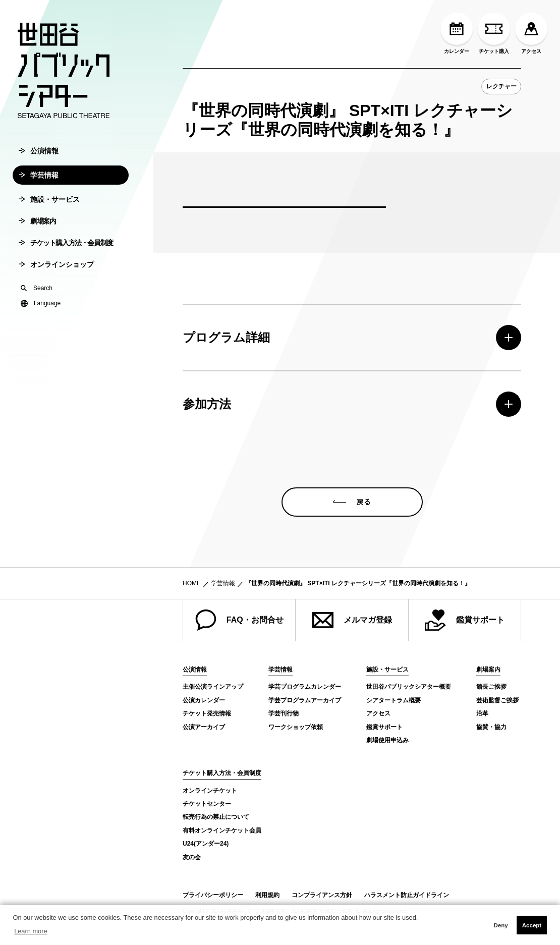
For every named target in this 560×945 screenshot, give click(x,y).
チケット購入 (494, 33)
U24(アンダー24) (206, 844)
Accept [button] (532, 925)
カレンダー (457, 33)
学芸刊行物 (284, 713)
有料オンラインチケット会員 (222, 830)
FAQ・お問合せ (239, 620)
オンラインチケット (210, 791)
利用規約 (267, 895)
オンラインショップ (56, 290)
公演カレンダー (204, 700)
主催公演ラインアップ (213, 687)
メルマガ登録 (352, 620)
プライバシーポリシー (213, 895)
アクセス (531, 33)
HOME (192, 583)
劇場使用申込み (387, 740)
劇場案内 (37, 246)
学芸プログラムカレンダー (305, 687)
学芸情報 (39, 200)
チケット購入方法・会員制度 (66, 268)
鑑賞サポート (465, 620)
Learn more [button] (31, 931)
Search (37, 313)
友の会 (192, 857)
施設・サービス (49, 225)
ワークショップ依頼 (296, 727)
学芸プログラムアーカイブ (305, 700)
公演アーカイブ (204, 727)
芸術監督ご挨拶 (497, 700)
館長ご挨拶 (491, 687)
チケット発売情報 (207, 713)
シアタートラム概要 (394, 700)
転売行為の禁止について (216, 817)
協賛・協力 (491, 727)
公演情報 (39, 176)
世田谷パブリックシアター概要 (409, 687)
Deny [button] (500, 925)
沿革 (482, 713)
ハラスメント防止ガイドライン (407, 895)
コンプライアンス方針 (322, 895)
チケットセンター (207, 804)
